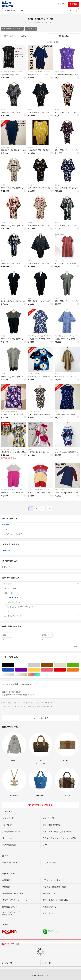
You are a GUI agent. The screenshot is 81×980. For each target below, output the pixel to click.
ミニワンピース (33, 147)
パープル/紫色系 (27, 670)
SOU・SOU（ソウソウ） (12, 29)
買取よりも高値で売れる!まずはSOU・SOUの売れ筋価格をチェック (40, 693)
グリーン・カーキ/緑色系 (79, 665)
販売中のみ (8, 36)
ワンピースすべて (43, 598)
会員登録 (73, 4)
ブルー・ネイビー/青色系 (14, 670)
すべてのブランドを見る (40, 805)
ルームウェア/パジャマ (42, 616)
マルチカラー (40, 675)
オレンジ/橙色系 (79, 670)
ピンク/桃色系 (53, 670)
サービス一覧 (7, 963)
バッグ (42, 611)
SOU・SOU (40, 550)
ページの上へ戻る (40, 718)
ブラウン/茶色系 (53, 665)
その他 (3, 109)
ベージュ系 (66, 665)
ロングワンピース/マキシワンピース (12, 72)
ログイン (61, 4)
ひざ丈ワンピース (60, 72)
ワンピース (31, 29)
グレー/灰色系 (40, 665)
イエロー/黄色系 (40, 670)
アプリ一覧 (46, 963)
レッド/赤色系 (66, 670)
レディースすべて (42, 588)
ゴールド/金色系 (27, 675)
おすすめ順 (21, 36)
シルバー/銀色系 (14, 675)
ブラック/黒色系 (14, 665)
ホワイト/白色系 (27, 665)
